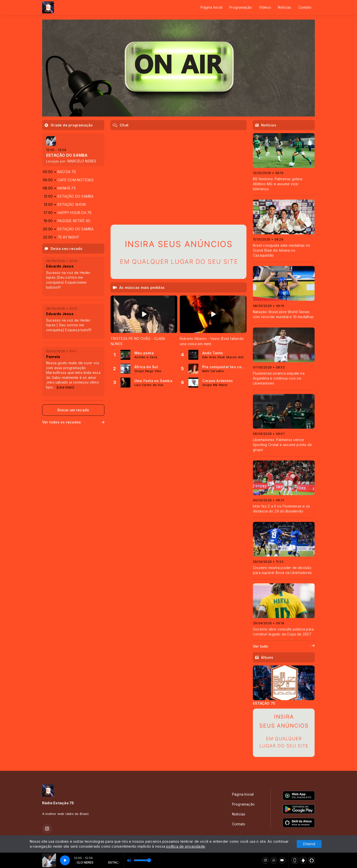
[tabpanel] (144, 321)
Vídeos (265, 7)
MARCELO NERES (82, 161)
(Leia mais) (65, 387)
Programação (241, 7)
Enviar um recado (73, 410)
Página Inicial (211, 7)
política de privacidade (186, 846)
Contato (305, 7)
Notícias (285, 7)
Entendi (309, 844)
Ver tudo (284, 646)
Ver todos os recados (73, 422)
